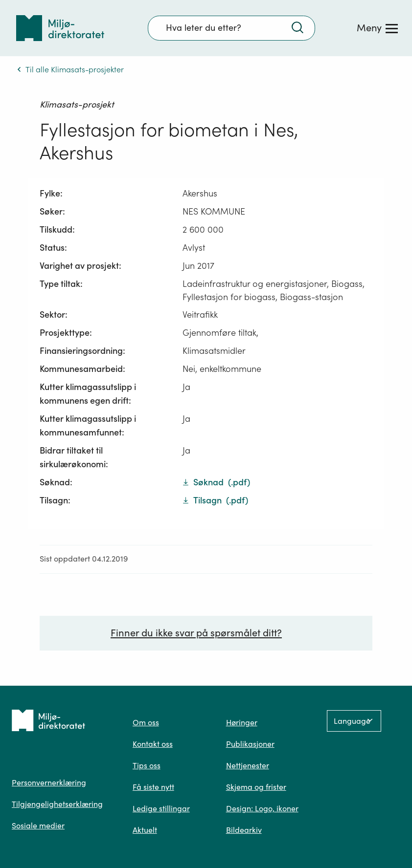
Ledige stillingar (161, 808)
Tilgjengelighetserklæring (57, 804)
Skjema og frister (256, 787)
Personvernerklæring (49, 782)
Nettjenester (248, 765)
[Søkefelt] (231, 28)
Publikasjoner (250, 744)
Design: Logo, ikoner (262, 808)
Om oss (146, 722)
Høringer (242, 722)
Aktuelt (145, 830)
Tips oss (147, 765)
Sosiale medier (38, 825)
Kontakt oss (153, 744)
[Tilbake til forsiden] (60, 28)
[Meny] (377, 28)
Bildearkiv (244, 830)
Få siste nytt (153, 787)
